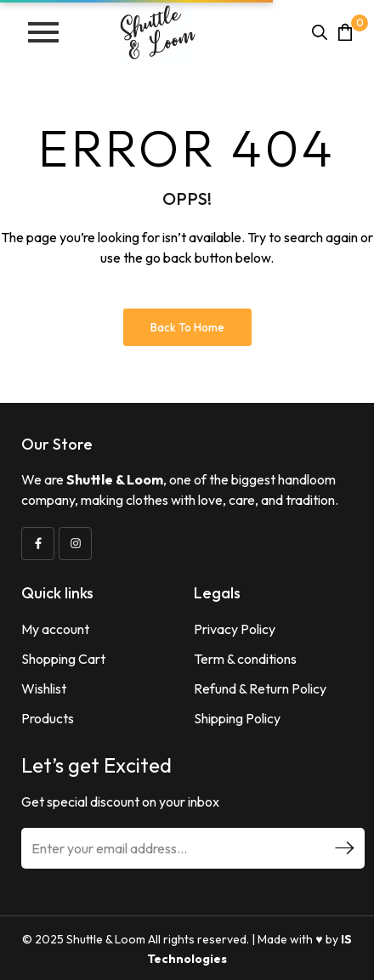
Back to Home (187, 327)
